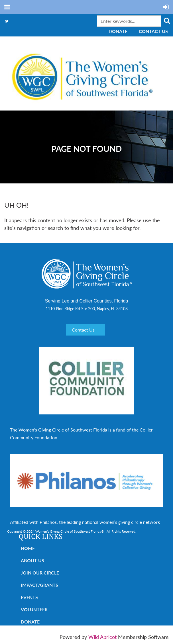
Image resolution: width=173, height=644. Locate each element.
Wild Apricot (102, 637)
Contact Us (153, 31)
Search (167, 21)
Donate (118, 31)
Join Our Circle (40, 573)
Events (29, 597)
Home (28, 548)
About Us (32, 560)
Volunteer (34, 609)
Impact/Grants (39, 585)
